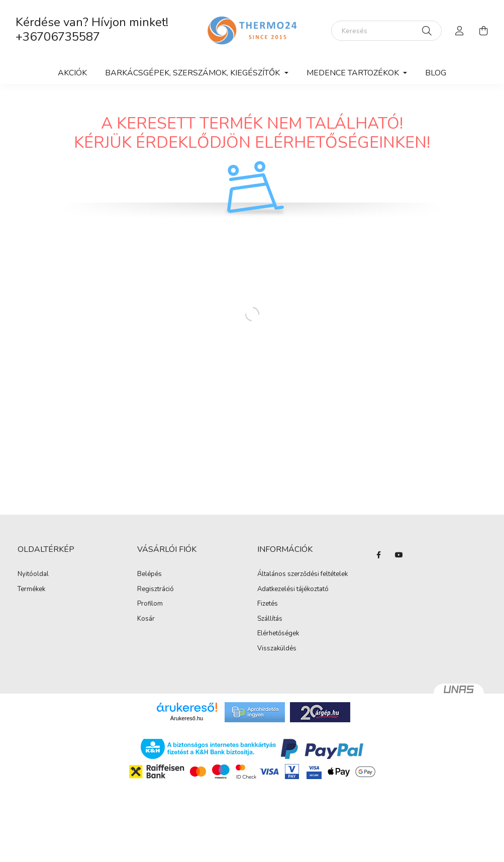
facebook (379, 555)
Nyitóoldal (33, 574)
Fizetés (268, 604)
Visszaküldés (277, 649)
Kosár (146, 619)
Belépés (149, 574)
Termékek (31, 590)
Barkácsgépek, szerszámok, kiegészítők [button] (193, 73)
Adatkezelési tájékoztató (293, 590)
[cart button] (484, 31)
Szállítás (270, 619)
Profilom (150, 604)
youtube (399, 555)
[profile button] (460, 31)
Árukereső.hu (187, 718)
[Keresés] (386, 31)
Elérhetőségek (278, 634)
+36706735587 (58, 37)
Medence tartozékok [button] (354, 73)
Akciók (72, 73)
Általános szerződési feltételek (303, 574)
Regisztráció (156, 590)
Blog (436, 73)
